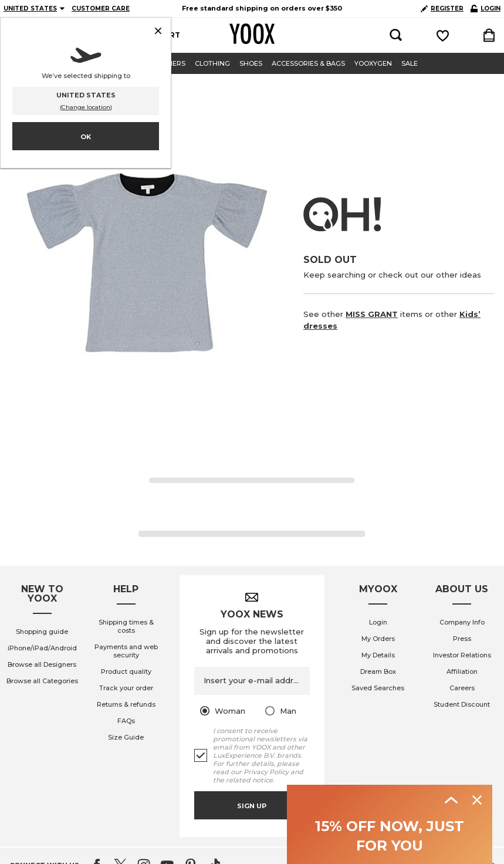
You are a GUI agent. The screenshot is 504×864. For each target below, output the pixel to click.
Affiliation (462, 671)
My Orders (378, 639)
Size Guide (126, 737)
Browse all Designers (42, 664)
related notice (249, 780)
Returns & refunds (126, 704)
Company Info (462, 622)
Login (378, 622)
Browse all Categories (42, 681)
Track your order (126, 688)
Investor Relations (462, 655)
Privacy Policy (266, 772)
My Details (378, 655)
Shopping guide (42, 632)
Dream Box (378, 671)
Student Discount (462, 704)
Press (462, 639)
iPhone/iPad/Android (42, 648)
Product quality (126, 671)
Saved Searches (378, 688)
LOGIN (486, 9)
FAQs (126, 721)
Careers (462, 688)
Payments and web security (126, 651)
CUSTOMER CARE (101, 9)
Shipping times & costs (126, 626)
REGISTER (442, 9)
